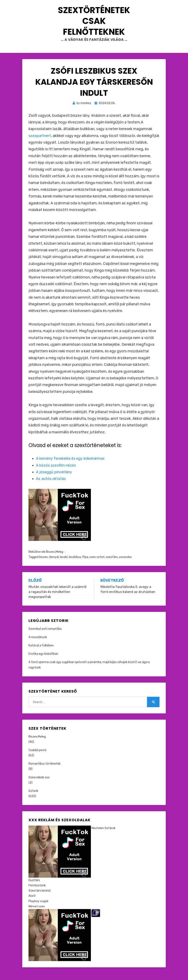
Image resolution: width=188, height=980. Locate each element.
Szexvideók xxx (39, 784)
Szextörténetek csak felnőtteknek (94, 24)
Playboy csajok (38, 908)
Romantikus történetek (45, 770)
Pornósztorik (37, 892)
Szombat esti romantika (45, 635)
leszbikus (75, 563)
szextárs (112, 563)
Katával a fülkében (41, 652)
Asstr (32, 902)
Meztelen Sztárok (103, 835)
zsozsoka (125, 563)
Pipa (85, 563)
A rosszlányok (38, 644)
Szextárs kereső (40, 897)
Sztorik (33, 797)
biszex (43, 563)
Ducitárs (34, 887)
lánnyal (54, 563)
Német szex (37, 913)
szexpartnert (40, 142)
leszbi (64, 563)
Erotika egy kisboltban (43, 660)
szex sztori (97, 563)
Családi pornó (37, 757)
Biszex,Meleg (55, 558)
